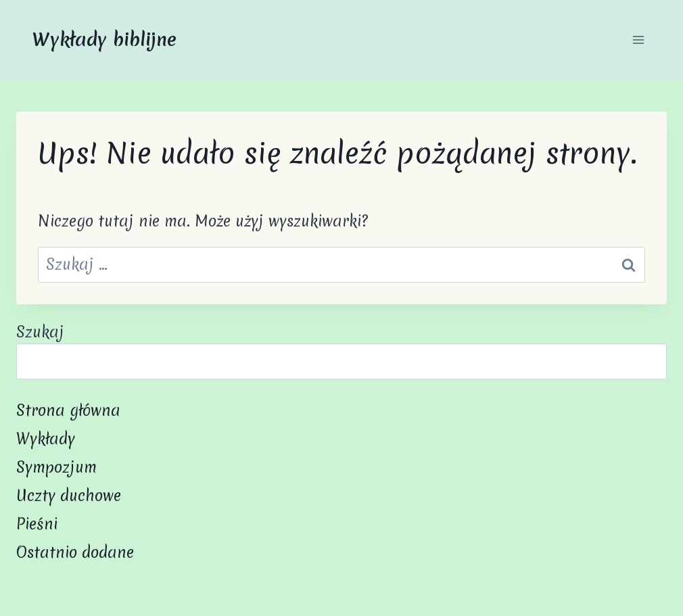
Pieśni (37, 524)
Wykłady (46, 439)
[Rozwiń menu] (638, 40)
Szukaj (40, 332)
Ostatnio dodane (75, 552)
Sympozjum (56, 467)
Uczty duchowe (69, 496)
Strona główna (68, 410)
